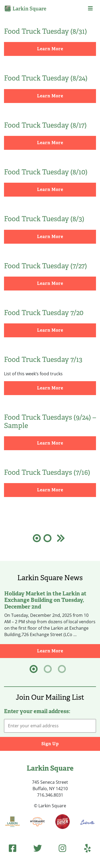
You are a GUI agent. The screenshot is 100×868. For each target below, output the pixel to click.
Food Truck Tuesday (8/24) (46, 78)
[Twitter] (38, 848)
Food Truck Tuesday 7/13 (43, 360)
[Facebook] (13, 848)
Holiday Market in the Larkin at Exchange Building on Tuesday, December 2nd (45, 600)
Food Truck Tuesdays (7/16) (47, 472)
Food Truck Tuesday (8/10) (46, 172)
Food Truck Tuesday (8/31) (45, 31)
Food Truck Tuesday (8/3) (44, 219)
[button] (90, 8)
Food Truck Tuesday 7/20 (44, 313)
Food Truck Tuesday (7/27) (45, 266)
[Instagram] (62, 848)
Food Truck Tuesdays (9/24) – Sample (50, 421)
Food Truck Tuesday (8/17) (45, 125)
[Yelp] (87, 848)
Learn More (50, 49)
